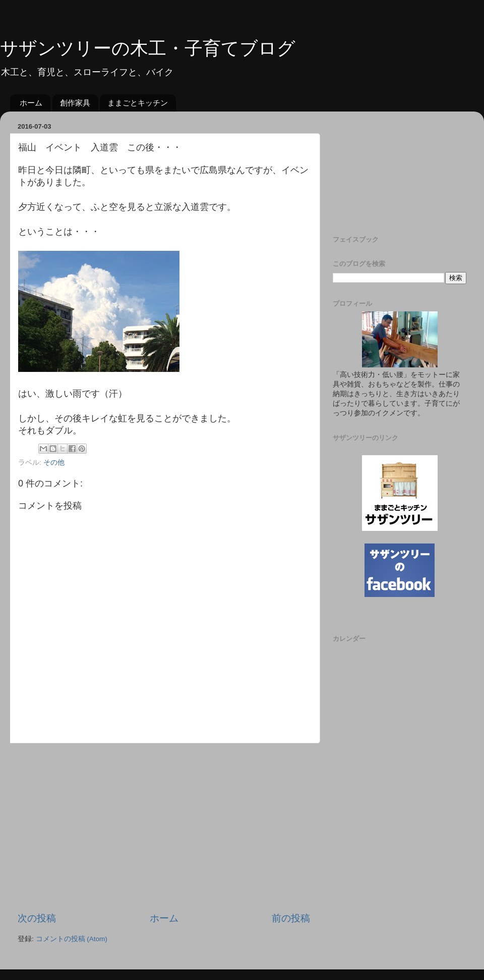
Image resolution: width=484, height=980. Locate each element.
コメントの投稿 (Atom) (72, 939)
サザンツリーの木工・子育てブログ (148, 48)
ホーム (31, 103)
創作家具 (75, 103)
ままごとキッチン (138, 103)
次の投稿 (37, 918)
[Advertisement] (164, 828)
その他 (54, 462)
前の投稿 (291, 918)
